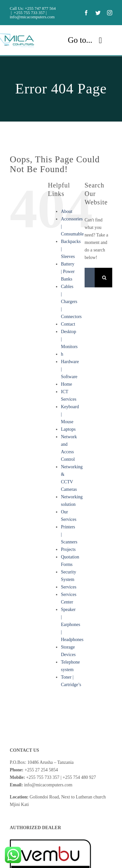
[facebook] (86, 13)
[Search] (104, 278)
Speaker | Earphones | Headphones (72, 625)
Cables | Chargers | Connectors (71, 302)
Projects (68, 549)
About (67, 211)
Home (66, 384)
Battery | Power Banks (68, 272)
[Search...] (90, 278)
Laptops (68, 429)
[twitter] (98, 13)
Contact (68, 324)
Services (68, 587)
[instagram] (110, 13)
